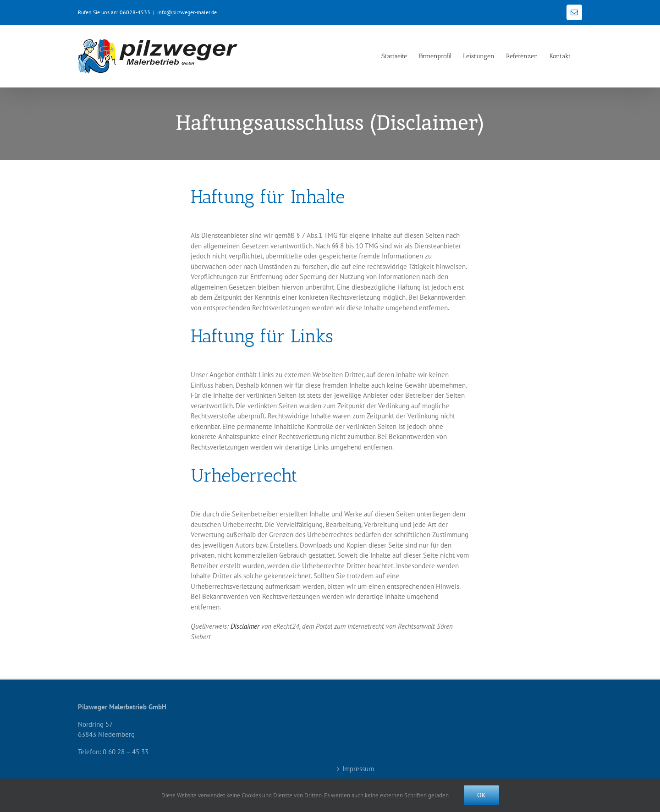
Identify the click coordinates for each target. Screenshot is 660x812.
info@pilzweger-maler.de (187, 12)
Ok (481, 795)
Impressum (358, 769)
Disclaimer (245, 626)
